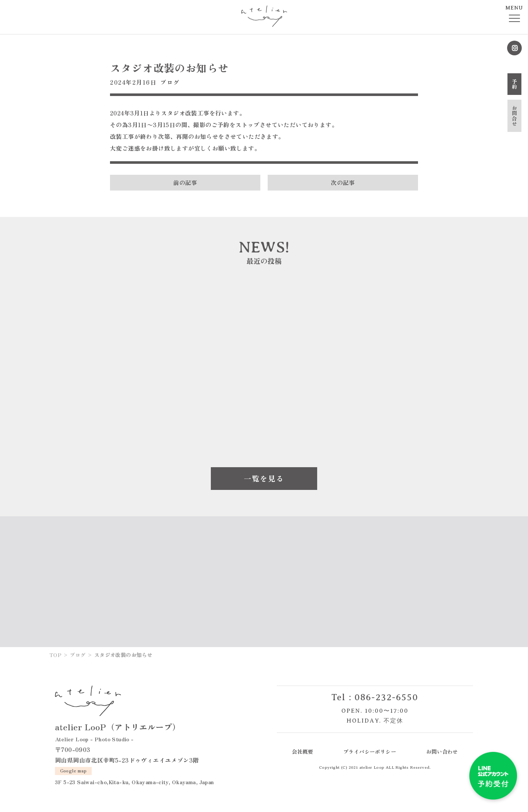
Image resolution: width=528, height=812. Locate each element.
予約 (514, 84)
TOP (55, 655)
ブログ (170, 82)
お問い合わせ (442, 751)
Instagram (514, 48)
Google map (74, 770)
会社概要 (302, 751)
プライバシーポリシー (370, 751)
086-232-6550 (386, 697)
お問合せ (514, 116)
